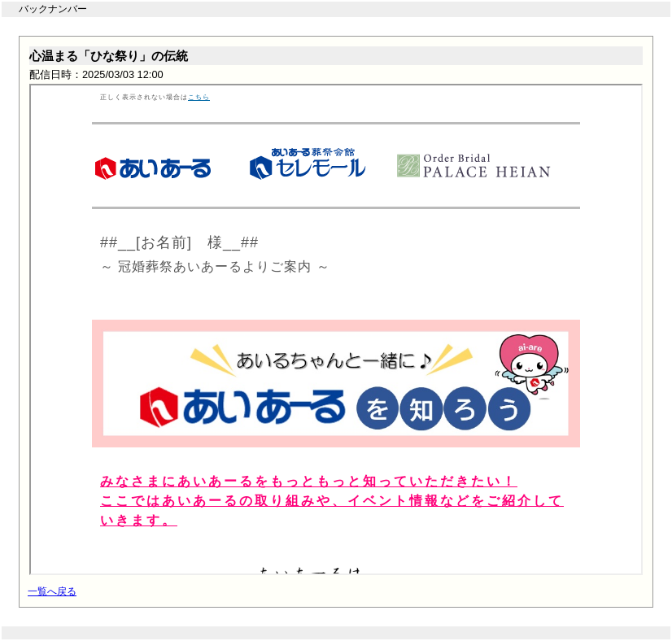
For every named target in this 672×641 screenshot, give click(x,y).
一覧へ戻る (52, 591)
